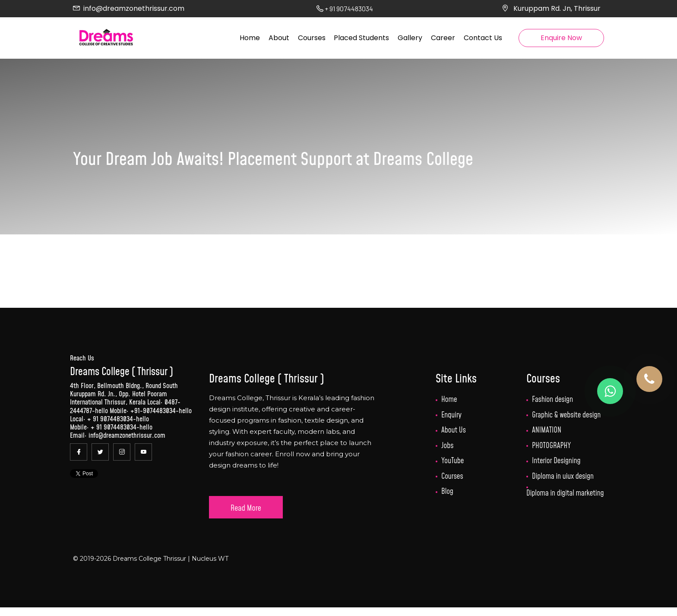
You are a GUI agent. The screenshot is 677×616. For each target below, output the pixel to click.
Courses (312, 38)
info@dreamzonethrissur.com (134, 8)
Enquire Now (561, 38)
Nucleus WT (209, 559)
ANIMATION (547, 430)
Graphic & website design (566, 415)
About (279, 38)
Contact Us (483, 38)
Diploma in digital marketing (565, 493)
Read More (246, 508)
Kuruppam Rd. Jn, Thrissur (557, 8)
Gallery (410, 38)
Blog (447, 492)
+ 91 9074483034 (110, 419)
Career (443, 38)
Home (250, 38)
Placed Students (361, 38)
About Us (454, 430)
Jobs (448, 446)
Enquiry (451, 415)
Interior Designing (556, 461)
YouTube (452, 461)
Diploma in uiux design (563, 477)
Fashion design (552, 400)
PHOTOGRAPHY (551, 446)
